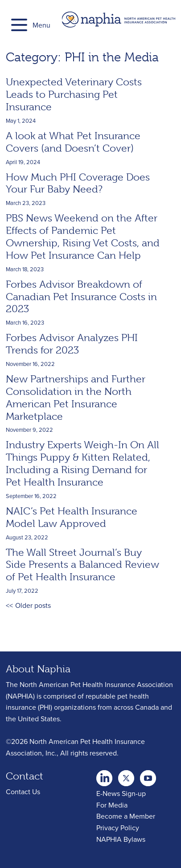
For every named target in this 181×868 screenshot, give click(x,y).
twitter (104, 776)
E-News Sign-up (121, 793)
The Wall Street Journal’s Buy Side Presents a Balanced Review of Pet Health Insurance (82, 565)
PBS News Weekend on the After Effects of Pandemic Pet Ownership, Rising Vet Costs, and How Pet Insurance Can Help (83, 237)
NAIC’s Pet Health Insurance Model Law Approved (72, 517)
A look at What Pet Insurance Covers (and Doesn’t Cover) (73, 142)
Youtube (126, 776)
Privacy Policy (118, 828)
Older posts (33, 605)
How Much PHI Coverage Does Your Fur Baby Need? (78, 183)
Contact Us (23, 792)
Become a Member (126, 816)
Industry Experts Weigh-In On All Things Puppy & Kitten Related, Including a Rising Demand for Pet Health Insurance (82, 463)
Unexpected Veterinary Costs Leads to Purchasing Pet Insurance (74, 94)
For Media (112, 805)
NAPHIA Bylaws (121, 839)
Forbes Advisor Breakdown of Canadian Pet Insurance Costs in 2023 (81, 297)
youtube (148, 776)
